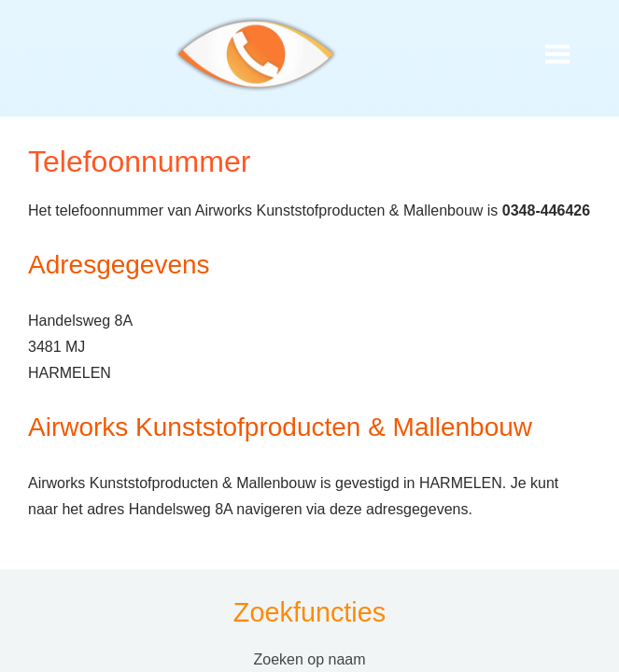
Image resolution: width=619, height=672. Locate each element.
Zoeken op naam (309, 659)
